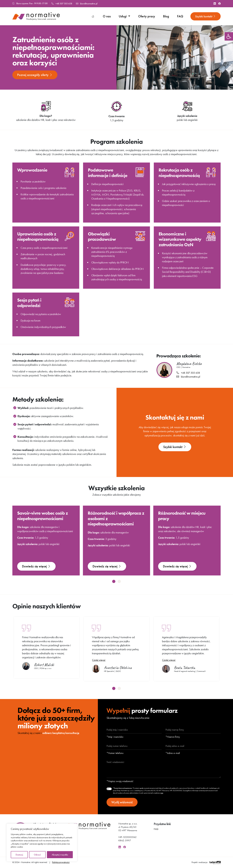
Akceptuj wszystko (60, 855)
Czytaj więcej (99, 660)
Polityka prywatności (61, 862)
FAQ (180, 16)
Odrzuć (37, 855)
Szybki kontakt (206, 16)
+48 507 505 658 (62, 4)
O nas (107, 16)
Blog (166, 16)
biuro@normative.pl (87, 4)
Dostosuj (19, 855)
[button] (229, 36)
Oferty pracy (147, 16)
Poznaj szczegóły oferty (35, 75)
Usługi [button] (123, 16)
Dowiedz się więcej (36, 566)
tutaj (162, 793)
